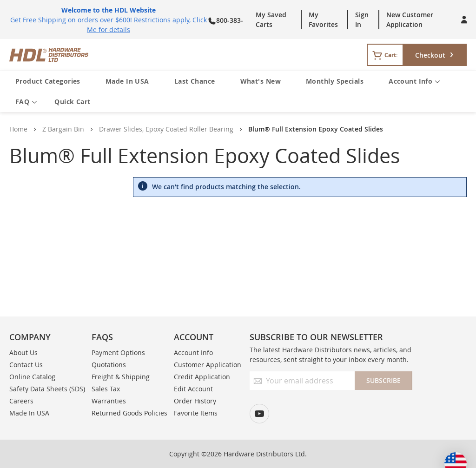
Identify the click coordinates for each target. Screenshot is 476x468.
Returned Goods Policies (129, 413)
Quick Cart (72, 102)
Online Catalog (32, 377)
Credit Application (202, 377)
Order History (195, 401)
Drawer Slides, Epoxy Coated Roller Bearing (166, 129)
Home (18, 129)
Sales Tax (106, 389)
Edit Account (193, 389)
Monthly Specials (335, 81)
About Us (23, 353)
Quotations (109, 365)
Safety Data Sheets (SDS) (47, 389)
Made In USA (127, 81)
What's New (261, 81)
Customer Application (208, 365)
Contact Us (26, 365)
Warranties (109, 401)
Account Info (414, 82)
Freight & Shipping (121, 377)
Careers (21, 401)
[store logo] (116, 55)
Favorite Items (196, 413)
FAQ (26, 102)
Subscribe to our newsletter (316, 337)
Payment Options (118, 353)
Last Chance (195, 81)
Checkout (430, 55)
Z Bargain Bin (63, 129)
